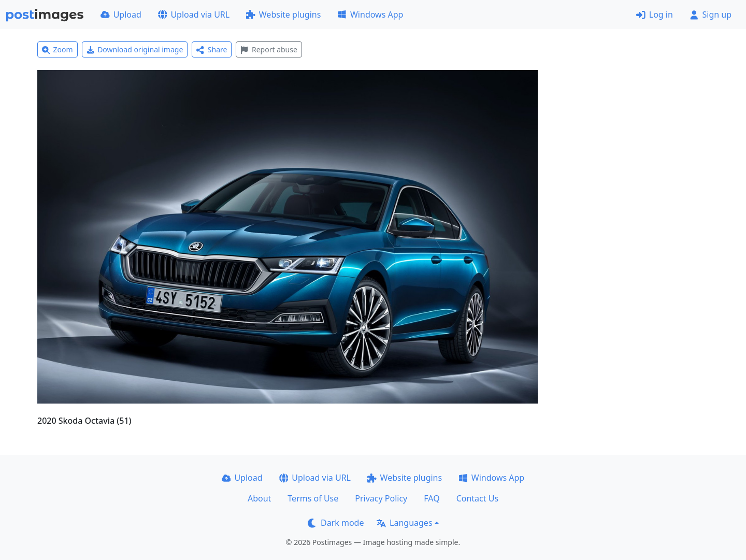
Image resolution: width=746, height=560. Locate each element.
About (259, 498)
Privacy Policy (381, 498)
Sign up (711, 15)
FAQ (432, 498)
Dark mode (336, 523)
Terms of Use (313, 498)
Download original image (135, 49)
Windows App (370, 15)
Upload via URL (194, 15)
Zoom (58, 49)
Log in (655, 15)
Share (212, 49)
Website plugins (283, 15)
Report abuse (269, 49)
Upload (121, 15)
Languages (404, 523)
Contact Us (477, 498)
